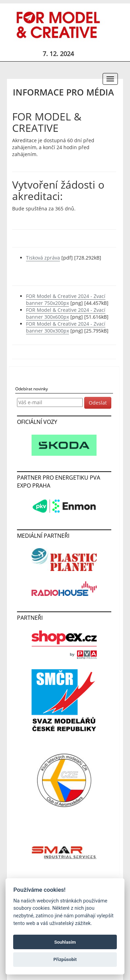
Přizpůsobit (65, 959)
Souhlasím (65, 942)
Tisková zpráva (43, 258)
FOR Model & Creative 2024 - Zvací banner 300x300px (66, 327)
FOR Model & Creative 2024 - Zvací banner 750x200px (66, 300)
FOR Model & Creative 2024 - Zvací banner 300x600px (66, 313)
